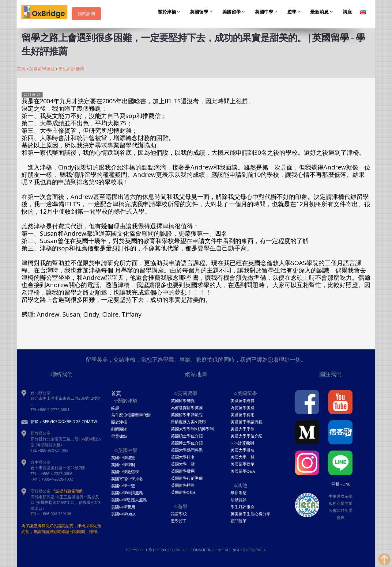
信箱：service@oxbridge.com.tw (64, 421)
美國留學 (235, 12)
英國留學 (202, 12)
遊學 (295, 12)
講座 (347, 12)
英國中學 (267, 12)
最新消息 (322, 12)
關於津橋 (170, 12)
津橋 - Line (341, 484)
